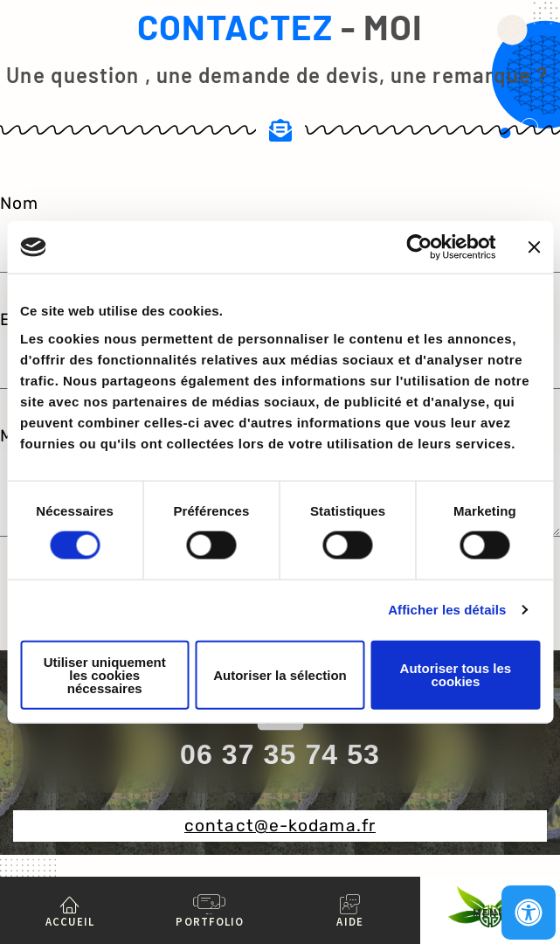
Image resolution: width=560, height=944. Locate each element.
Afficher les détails (447, 610)
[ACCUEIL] (70, 904)
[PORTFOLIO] (210, 904)
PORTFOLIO (210, 921)
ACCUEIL (70, 921)
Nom (19, 203)
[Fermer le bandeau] (534, 247)
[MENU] (490, 895)
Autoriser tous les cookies (456, 675)
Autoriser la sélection (280, 674)
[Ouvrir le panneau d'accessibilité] (529, 913)
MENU (490, 913)
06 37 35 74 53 (280, 754)
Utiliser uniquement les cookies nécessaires (105, 674)
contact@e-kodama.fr (280, 826)
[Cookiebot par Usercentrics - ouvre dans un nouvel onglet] (419, 247)
